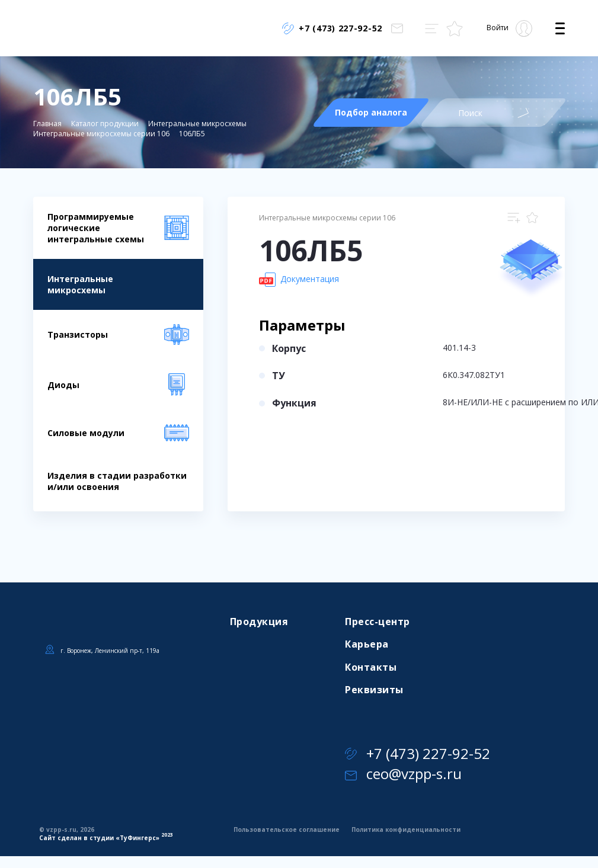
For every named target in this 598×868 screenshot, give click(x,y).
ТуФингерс (138, 838)
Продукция (259, 622)
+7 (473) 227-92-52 (418, 753)
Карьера (367, 644)
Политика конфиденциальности (406, 829)
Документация (299, 280)
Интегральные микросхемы (197, 124)
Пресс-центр (377, 622)
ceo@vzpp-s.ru (403, 773)
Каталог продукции (105, 124)
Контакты (371, 667)
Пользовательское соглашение (287, 829)
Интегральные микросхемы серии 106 (101, 134)
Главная (47, 124)
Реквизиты (374, 690)
